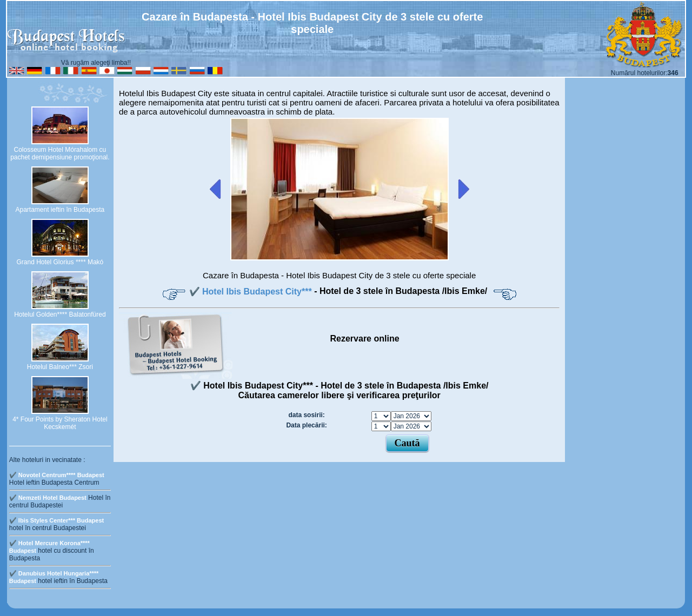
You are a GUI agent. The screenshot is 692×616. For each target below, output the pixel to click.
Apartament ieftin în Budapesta (60, 210)
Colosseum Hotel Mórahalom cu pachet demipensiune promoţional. (60, 153)
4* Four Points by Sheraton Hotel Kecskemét (60, 423)
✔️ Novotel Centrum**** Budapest (57, 475)
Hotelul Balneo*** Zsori (60, 367)
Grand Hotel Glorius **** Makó (60, 262)
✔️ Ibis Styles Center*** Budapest (56, 520)
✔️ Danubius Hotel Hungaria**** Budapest (54, 577)
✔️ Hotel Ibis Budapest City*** (252, 292)
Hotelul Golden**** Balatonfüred (60, 314)
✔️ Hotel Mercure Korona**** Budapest (49, 547)
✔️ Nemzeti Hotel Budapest (48, 498)
